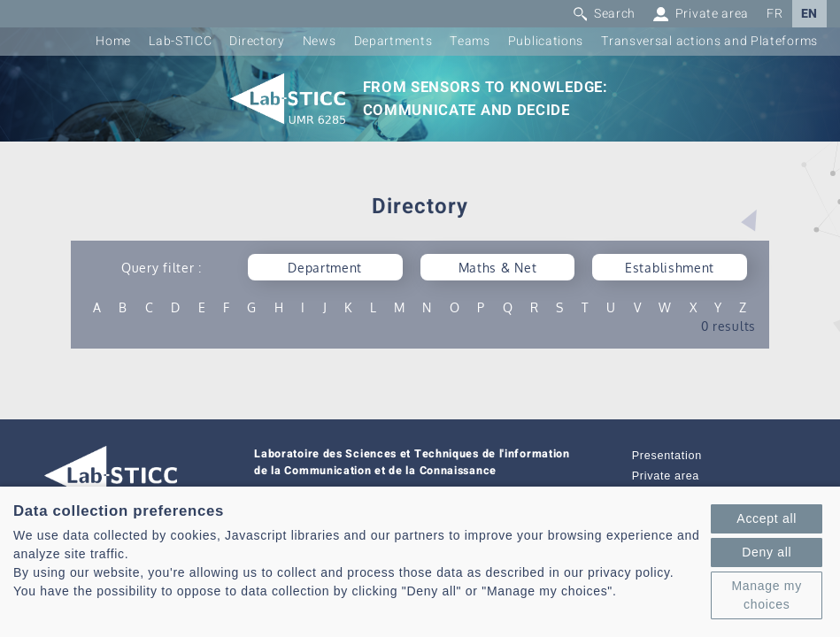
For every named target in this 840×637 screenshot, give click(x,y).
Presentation (667, 456)
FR (774, 14)
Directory (257, 41)
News (320, 41)
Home (113, 41)
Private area (666, 476)
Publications (546, 41)
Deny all (767, 552)
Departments (393, 41)
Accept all (767, 518)
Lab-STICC (180, 41)
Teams (470, 41)
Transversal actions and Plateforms (709, 41)
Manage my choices (766, 595)
